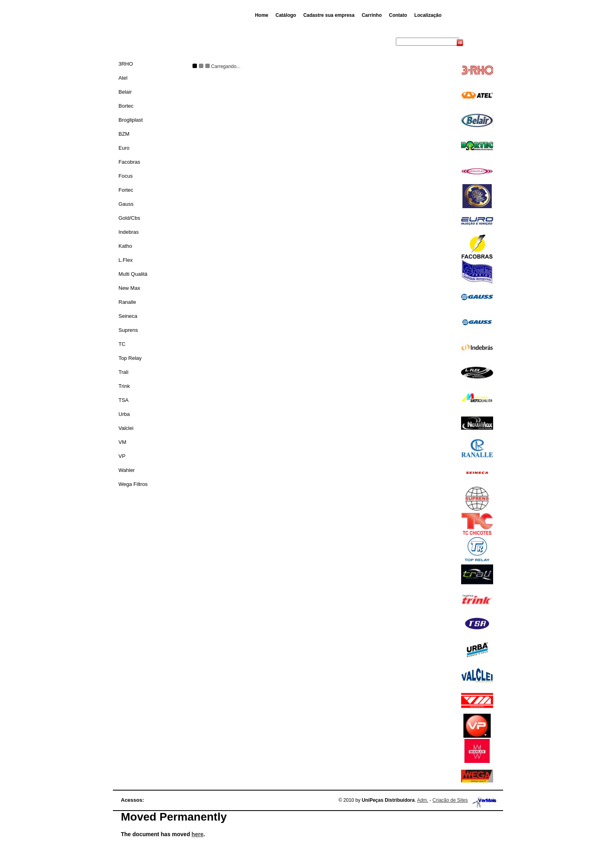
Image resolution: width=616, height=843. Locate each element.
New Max (129, 288)
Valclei (126, 428)
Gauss (126, 204)
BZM (124, 134)
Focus (125, 176)
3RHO (126, 64)
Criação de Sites (450, 800)
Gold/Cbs (129, 218)
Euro (124, 148)
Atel (123, 78)
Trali (123, 372)
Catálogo (286, 15)
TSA (123, 400)
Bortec (126, 106)
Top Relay (130, 358)
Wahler (127, 470)
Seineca (128, 316)
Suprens (128, 330)
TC (122, 344)
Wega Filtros (133, 484)
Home (262, 15)
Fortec (126, 190)
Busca (388, 42)
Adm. (423, 800)
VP (122, 456)
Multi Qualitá (133, 274)
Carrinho (372, 15)
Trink (124, 386)
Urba (124, 414)
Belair (125, 92)
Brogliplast (131, 120)
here (198, 834)
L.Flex (125, 260)
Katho (125, 246)
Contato (398, 15)
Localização (428, 15)
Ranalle (127, 302)
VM (122, 442)
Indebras (129, 232)
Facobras (129, 162)
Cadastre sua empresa (329, 15)
